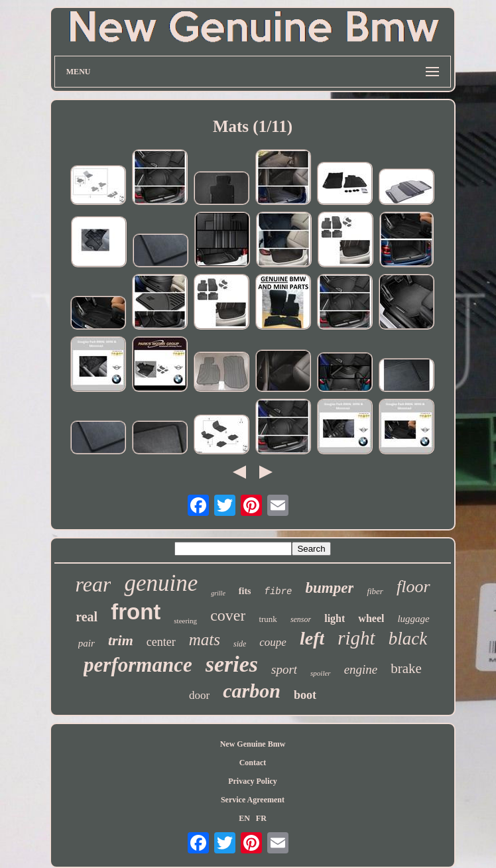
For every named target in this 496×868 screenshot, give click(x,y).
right (356, 638)
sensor (301, 619)
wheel (371, 618)
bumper (330, 588)
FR (261, 818)
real (87, 617)
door (199, 695)
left (312, 638)
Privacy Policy (253, 781)
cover (228, 615)
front (136, 612)
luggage (413, 619)
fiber (375, 591)
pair (87, 643)
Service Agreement (253, 800)
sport (284, 669)
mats (205, 640)
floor (413, 587)
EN (244, 818)
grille (218, 593)
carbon (252, 691)
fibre (279, 591)
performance (138, 665)
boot (305, 695)
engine (361, 669)
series (232, 664)
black (408, 639)
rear (93, 584)
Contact (253, 763)
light (335, 618)
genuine (161, 583)
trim (121, 640)
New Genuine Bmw (253, 744)
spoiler (321, 673)
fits (245, 591)
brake (406, 668)
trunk (268, 619)
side (240, 644)
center (161, 642)
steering (185, 621)
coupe (273, 642)
